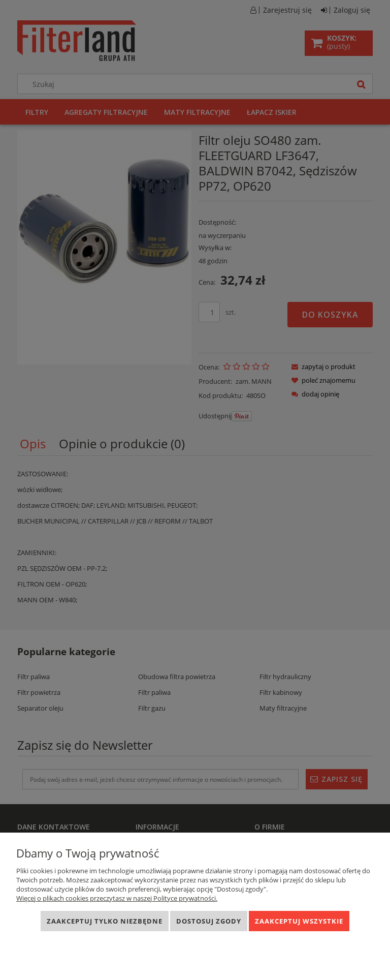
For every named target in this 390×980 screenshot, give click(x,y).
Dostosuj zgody (209, 921)
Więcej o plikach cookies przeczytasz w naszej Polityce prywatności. (117, 898)
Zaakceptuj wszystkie (299, 921)
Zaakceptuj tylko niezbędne (105, 921)
